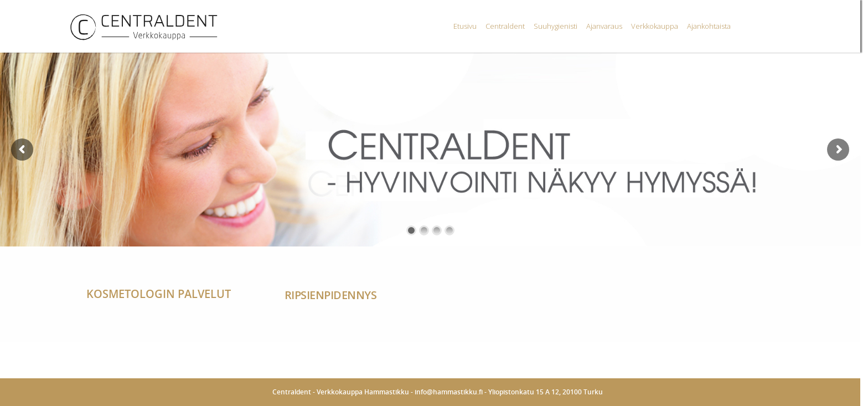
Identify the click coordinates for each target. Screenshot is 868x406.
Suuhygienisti (556, 26)
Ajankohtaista (709, 26)
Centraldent (505, 26)
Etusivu (465, 26)
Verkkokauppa (655, 26)
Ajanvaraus (604, 26)
